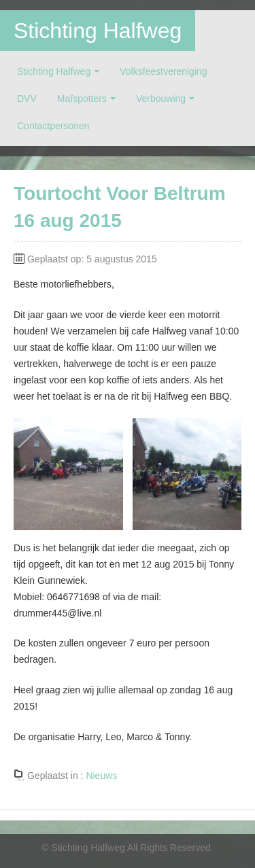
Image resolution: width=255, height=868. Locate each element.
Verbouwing (161, 99)
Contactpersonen (53, 126)
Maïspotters (82, 99)
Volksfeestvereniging (163, 71)
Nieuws (101, 776)
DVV (27, 99)
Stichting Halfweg (98, 31)
